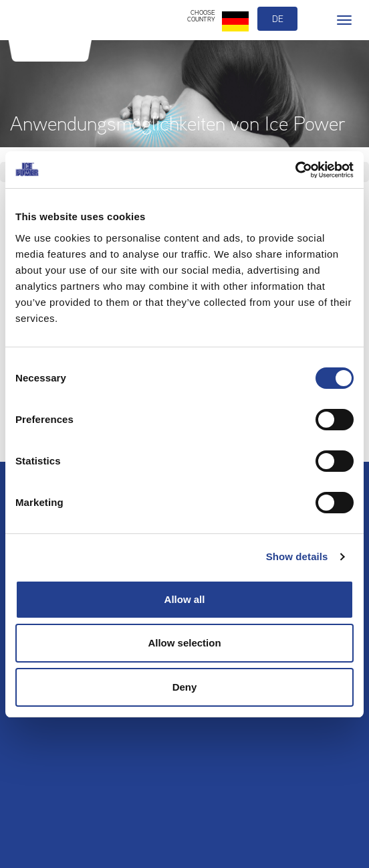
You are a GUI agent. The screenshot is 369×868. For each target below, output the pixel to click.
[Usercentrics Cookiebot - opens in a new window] (295, 170)
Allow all (185, 599)
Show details (297, 556)
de (278, 19)
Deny (185, 687)
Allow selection (184, 643)
